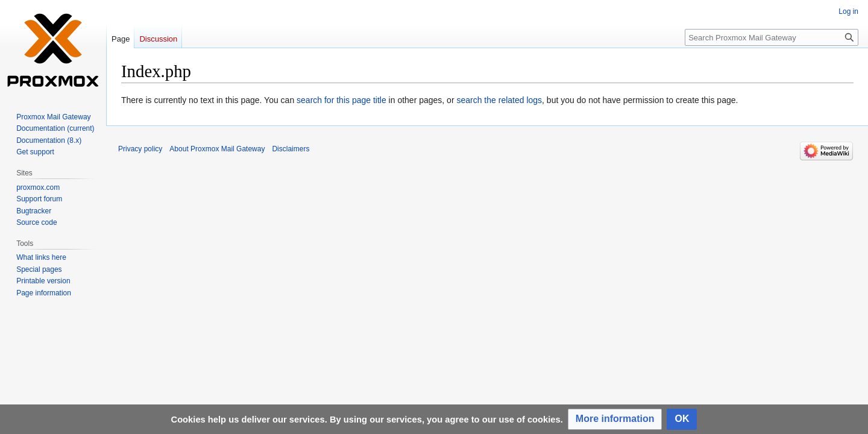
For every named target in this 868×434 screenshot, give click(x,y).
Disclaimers (291, 149)
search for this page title (341, 100)
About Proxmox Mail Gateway (217, 149)
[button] (615, 419)
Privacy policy (140, 149)
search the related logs (499, 100)
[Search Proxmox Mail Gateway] (772, 37)
